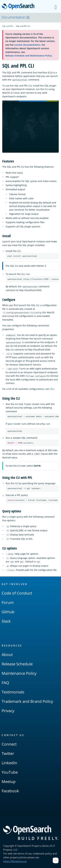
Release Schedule (17, 664)
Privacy (8, 711)
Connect (9, 744)
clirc (52, 389)
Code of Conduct (17, 593)
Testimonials (13, 692)
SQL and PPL (8, 26)
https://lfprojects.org (15, 861)
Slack (6, 621)
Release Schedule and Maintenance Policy (29, 56)
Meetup (9, 781)
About (7, 654)
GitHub (8, 612)
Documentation (16, 17)
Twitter (8, 753)
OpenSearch (19, 7)
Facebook (10, 791)
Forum (8, 602)
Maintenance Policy (19, 673)
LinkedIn (9, 763)
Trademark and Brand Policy (27, 701)
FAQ (5, 683)
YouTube (10, 772)
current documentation (27, 45)
